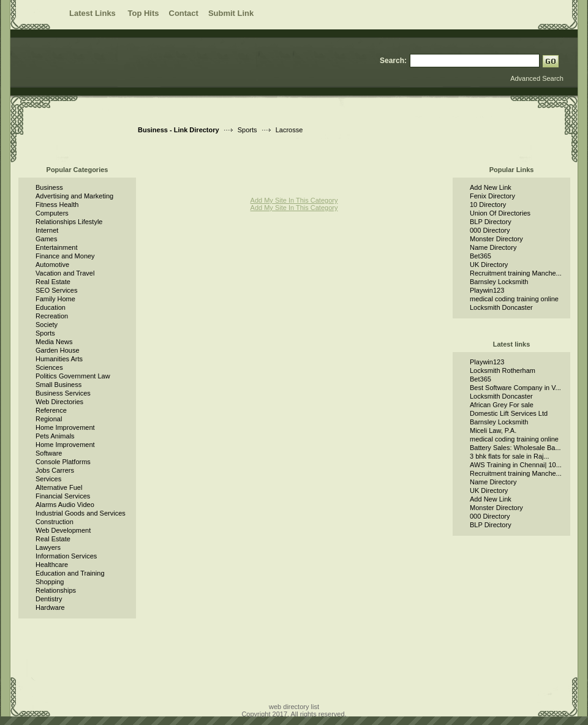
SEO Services (56, 290)
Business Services (63, 393)
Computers (52, 213)
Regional (49, 419)
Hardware (50, 607)
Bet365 (481, 256)
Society (47, 325)
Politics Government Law (73, 376)
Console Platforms (63, 462)
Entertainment (56, 247)
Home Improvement (65, 427)
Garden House (58, 350)
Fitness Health (57, 205)
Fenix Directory (492, 196)
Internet (47, 230)
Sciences (49, 367)
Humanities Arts (59, 359)
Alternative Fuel (59, 487)
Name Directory (493, 247)
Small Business (58, 385)
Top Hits (143, 13)
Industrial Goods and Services (81, 513)
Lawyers (48, 547)
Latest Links (93, 13)
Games (46, 239)
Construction (55, 522)
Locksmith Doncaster (501, 307)
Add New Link (491, 187)
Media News (54, 342)
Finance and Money (65, 256)
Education (51, 307)
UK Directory (489, 265)
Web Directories (59, 402)
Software (49, 453)
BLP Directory (491, 222)
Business (49, 187)
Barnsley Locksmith (499, 282)
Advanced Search (537, 78)
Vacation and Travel (65, 273)
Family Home (55, 299)
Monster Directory (496, 239)
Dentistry (49, 599)
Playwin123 (487, 290)
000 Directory (490, 230)
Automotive (52, 265)
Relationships (56, 590)
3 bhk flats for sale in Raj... (510, 456)
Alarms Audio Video (65, 505)
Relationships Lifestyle (69, 222)
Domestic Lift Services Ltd (509, 413)
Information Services (66, 556)
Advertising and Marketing (74, 196)
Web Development (63, 530)
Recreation (52, 316)
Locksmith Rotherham (503, 370)
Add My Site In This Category (294, 200)
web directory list (294, 707)
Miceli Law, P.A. (493, 430)
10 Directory (488, 205)
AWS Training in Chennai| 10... (516, 465)
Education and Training (70, 573)
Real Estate (53, 282)
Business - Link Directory (179, 130)
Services (48, 479)
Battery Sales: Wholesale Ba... (515, 448)
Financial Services (63, 496)
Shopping (50, 582)
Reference (51, 410)
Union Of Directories (500, 213)
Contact (184, 13)
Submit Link (231, 13)
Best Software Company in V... (515, 388)
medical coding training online (514, 299)
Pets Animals (55, 436)
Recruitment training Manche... (516, 273)
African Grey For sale (502, 405)
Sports (247, 130)
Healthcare (52, 565)
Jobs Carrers (55, 470)
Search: (393, 61)
